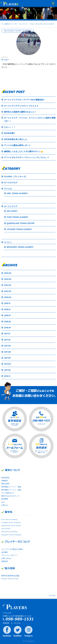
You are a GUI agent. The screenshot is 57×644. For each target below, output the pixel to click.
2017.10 (7, 340)
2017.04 (7, 364)
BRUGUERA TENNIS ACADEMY (20, 247)
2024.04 (8, 279)
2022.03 (8, 291)
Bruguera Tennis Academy (11, 535)
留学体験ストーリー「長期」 (12, 487)
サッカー (5, 60)
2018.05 (7, 322)
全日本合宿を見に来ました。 (16, 139)
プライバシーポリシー (9, 555)
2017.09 (7, 346)
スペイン (8, 242)
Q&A (3, 502)
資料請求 (5, 561)
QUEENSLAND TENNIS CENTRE (21, 223)
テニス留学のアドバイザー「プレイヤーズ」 (15, 24)
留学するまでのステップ (10, 496)
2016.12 (7, 376)
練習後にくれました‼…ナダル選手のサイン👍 (23, 151)
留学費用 (5, 499)
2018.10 (7, 309)
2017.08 (7, 352)
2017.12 (7, 334)
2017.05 (7, 358)
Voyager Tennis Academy (11, 522)
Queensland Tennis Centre (11, 526)
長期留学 (5, 481)
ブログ (32, 24)
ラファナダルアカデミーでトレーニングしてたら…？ (27, 157)
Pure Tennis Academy (9, 519)
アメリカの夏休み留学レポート (17, 145)
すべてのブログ (11, 183)
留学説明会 (5, 478)
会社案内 (5, 552)
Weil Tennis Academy (9, 532)
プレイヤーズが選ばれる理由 (12, 549)
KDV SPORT (12, 211)
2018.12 (7, 303)
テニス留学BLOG (8, 493)
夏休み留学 (5, 484)
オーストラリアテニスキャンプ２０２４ (21, 106)
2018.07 (7, 315)
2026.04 (8, 273)
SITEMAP (52, 595)
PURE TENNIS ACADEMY (18, 217)
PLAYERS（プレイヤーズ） (16, 177)
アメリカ (8, 189)
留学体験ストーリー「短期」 (12, 490)
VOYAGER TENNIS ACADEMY (19, 229)
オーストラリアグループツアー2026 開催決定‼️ (24, 100)
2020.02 (8, 297)
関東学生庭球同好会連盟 (10, 576)
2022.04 (8, 285)
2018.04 (7, 328)
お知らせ (5, 505)
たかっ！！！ (10, 127)
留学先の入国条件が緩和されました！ (20, 112)
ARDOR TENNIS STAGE (10, 579)
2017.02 (7, 370)
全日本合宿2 (9, 133)
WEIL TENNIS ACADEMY (17, 193)
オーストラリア (11, 206)
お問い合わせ (6, 558)
